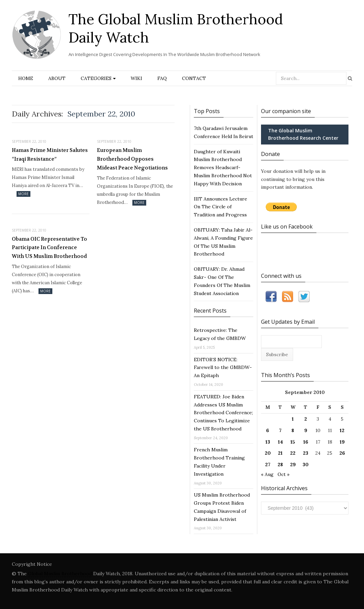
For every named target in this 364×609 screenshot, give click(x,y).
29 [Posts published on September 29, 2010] (293, 465)
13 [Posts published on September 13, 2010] (268, 442)
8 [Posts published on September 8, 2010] (293, 430)
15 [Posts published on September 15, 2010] (293, 442)
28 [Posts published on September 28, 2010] (280, 465)
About (57, 78)
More (23, 194)
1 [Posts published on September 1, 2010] (293, 419)
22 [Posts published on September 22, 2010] (293, 453)
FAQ (162, 78)
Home (26, 78)
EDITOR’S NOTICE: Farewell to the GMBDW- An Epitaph (223, 368)
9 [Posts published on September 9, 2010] (306, 430)
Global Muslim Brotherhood (60, 574)
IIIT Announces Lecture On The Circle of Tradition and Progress (220, 207)
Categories (96, 78)
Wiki (136, 78)
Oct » (283, 474)
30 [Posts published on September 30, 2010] (306, 465)
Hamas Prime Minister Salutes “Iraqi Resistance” (50, 155)
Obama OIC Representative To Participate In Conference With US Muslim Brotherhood (49, 248)
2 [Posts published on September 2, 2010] (306, 419)
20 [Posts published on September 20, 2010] (268, 453)
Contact (194, 78)
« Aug (267, 474)
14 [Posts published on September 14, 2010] (280, 442)
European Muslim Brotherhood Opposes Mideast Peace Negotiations (132, 159)
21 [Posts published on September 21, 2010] (280, 453)
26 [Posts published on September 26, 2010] (342, 453)
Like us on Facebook (287, 227)
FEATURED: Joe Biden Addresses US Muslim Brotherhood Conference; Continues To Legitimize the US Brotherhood (223, 413)
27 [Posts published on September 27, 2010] (268, 465)
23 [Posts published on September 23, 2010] (306, 453)
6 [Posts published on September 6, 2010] (268, 430)
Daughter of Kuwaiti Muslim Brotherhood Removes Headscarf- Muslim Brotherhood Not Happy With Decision (223, 168)
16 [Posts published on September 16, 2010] (306, 442)
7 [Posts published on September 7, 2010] (280, 430)
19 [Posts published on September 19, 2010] (342, 442)
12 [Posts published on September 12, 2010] (342, 430)
